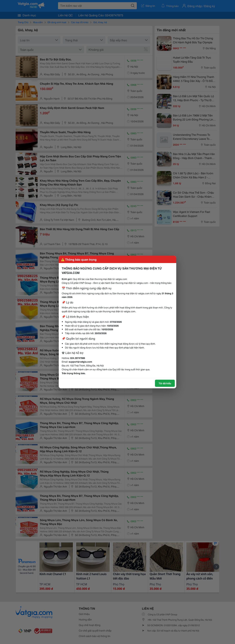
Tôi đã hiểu (165, 383)
